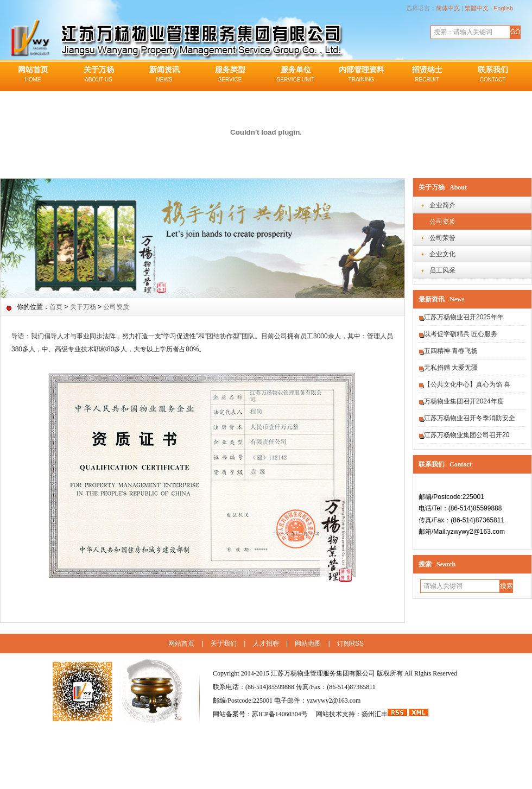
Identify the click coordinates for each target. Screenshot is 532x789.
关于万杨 (99, 75)
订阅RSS (350, 643)
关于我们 (224, 643)
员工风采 (442, 270)
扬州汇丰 (375, 714)
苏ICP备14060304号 (281, 714)
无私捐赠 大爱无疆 (451, 368)
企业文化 (442, 254)
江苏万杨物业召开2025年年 (464, 317)
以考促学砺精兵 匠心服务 (461, 334)
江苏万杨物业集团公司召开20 (467, 435)
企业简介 (442, 205)
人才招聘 (266, 643)
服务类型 (230, 75)
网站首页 (33, 75)
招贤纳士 (427, 75)
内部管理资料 (361, 75)
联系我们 (493, 75)
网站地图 (308, 643)
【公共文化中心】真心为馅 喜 (467, 384)
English (503, 8)
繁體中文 (477, 8)
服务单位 (296, 75)
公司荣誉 (442, 238)
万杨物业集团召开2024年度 (464, 401)
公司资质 (442, 222)
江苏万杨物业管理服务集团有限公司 (323, 673)
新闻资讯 (164, 75)
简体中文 (448, 8)
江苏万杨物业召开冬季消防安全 (470, 418)
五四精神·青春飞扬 (451, 351)
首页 (56, 307)
